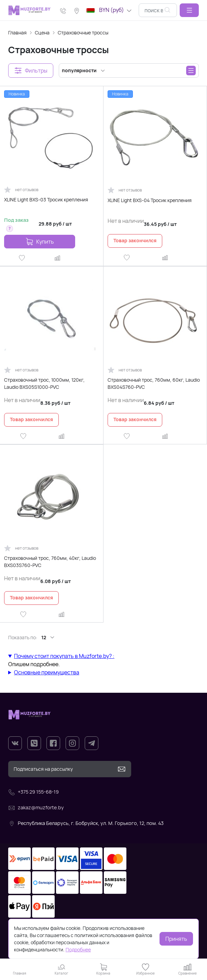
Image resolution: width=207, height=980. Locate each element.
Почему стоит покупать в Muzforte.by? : (64, 656)
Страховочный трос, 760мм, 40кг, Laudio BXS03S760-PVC (50, 562)
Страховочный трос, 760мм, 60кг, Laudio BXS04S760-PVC (154, 383)
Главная (17, 33)
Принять (176, 939)
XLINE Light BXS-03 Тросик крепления (46, 200)
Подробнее (78, 950)
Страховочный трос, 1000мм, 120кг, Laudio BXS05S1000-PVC (44, 383)
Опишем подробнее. (104, 660)
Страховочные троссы (83, 33)
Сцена (42, 33)
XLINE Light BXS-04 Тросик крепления (150, 200)
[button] (189, 10)
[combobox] (158, 10)
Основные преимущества (47, 672)
